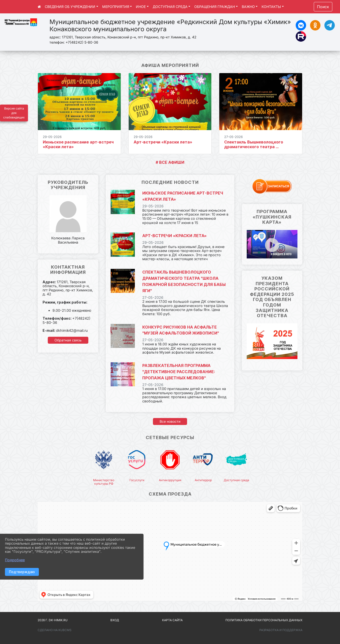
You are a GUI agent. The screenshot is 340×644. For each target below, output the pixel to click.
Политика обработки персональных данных (264, 620)
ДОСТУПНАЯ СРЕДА (170, 7)
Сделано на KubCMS (55, 630)
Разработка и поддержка (281, 630)
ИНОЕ (141, 7)
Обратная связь (68, 340)
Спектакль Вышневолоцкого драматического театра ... (254, 144)
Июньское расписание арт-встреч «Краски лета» (78, 144)
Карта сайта (172, 620)
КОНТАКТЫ (271, 7)
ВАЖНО (248, 7)
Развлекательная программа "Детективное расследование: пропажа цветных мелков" (179, 372)
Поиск (323, 7)
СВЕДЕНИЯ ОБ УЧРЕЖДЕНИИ (70, 7)
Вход (115, 620)
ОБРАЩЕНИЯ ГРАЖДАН (215, 7)
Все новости (170, 421)
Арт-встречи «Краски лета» (163, 142)
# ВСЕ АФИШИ (170, 162)
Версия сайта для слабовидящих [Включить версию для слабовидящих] (14, 113)
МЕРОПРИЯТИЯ (116, 7)
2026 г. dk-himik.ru (53, 620)
